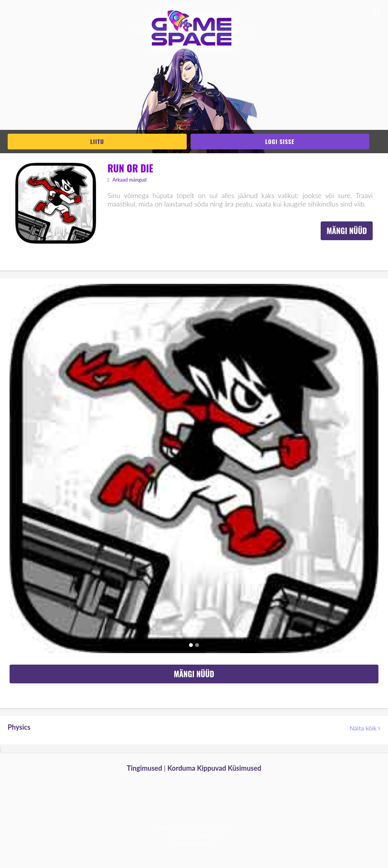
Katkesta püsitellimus (194, 843)
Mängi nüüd (347, 231)
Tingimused (144, 768)
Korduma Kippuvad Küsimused (214, 768)
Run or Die (130, 168)
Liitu (97, 141)
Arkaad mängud (127, 180)
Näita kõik (365, 728)
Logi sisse (280, 141)
